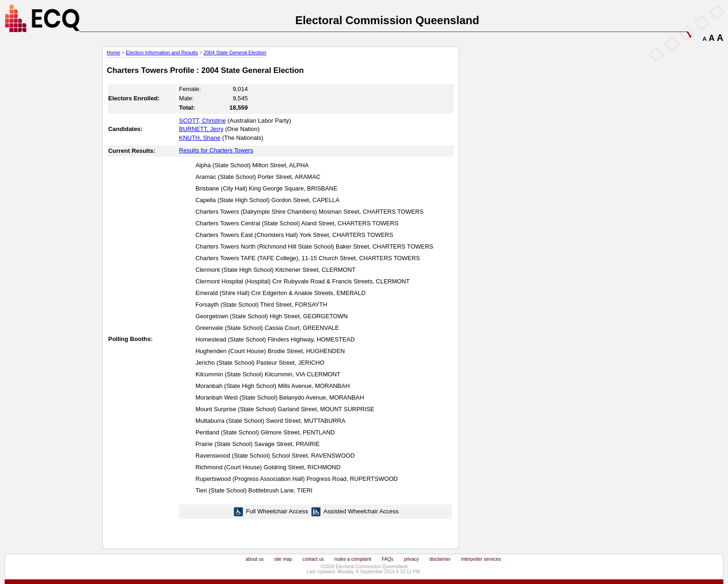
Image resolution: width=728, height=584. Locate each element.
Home (114, 52)
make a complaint (353, 559)
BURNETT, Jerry (201, 129)
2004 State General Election (235, 52)
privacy (411, 559)
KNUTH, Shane (200, 138)
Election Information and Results (162, 52)
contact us (313, 559)
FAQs (387, 559)
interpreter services (481, 559)
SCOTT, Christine (203, 121)
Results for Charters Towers (216, 150)
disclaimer (440, 559)
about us (255, 559)
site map (283, 559)
